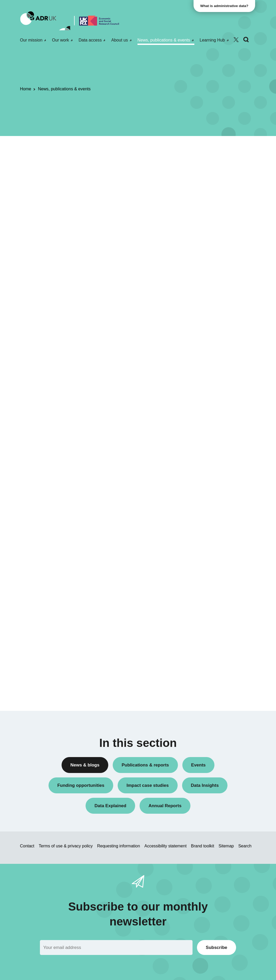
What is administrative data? (225, 6)
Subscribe (217, 947)
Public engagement (213, 286)
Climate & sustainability (217, 545)
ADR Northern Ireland (215, 403)
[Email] (116, 947)
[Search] (246, 40)
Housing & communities (217, 571)
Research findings (212, 304)
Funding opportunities (215, 242)
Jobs (201, 260)
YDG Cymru (207, 454)
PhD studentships (212, 268)
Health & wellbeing (213, 562)
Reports (203, 295)
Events (202, 233)
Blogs (201, 182)
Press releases (209, 277)
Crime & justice (210, 554)
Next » (171, 169)
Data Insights (208, 200)
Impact (202, 251)
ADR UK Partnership (214, 421)
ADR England (208, 395)
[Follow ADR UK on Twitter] (236, 40)
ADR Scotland (209, 412)
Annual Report (209, 173)
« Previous (123, 169)
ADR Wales (206, 430)
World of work (208, 595)
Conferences (208, 191)
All (199, 149)
